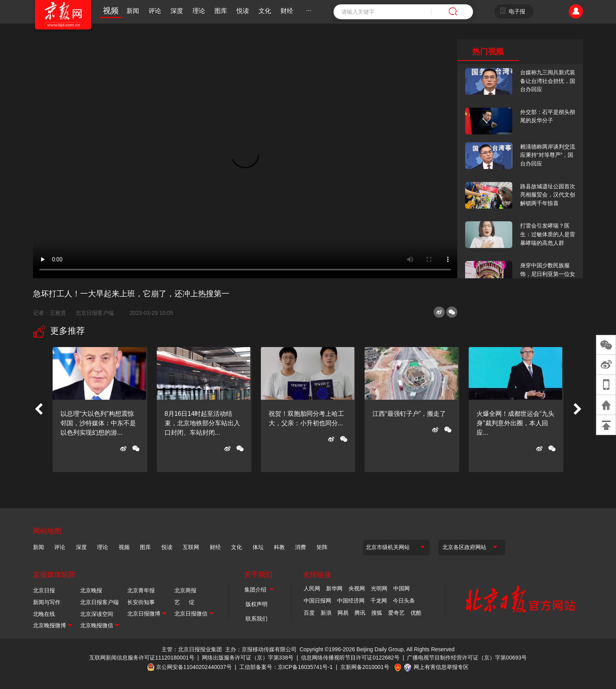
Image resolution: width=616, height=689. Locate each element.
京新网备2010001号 (365, 667)
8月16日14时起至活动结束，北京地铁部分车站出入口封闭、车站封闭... (202, 423)
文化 (265, 11)
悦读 (243, 11)
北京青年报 (141, 590)
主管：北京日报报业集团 (192, 649)
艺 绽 (184, 602)
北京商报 (185, 590)
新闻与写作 (47, 602)
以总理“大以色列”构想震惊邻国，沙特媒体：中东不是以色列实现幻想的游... (98, 423)
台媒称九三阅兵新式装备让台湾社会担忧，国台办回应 (548, 81)
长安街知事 (141, 602)
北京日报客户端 (95, 313)
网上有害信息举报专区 (441, 667)
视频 (111, 11)
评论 (155, 11)
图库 (221, 11)
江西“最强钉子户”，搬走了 (409, 414)
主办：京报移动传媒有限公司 (261, 649)
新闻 (133, 11)
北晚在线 (44, 614)
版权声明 (257, 604)
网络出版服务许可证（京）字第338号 (248, 658)
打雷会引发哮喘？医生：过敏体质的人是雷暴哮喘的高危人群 (548, 234)
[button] (38, 410)
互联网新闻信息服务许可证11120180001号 (142, 658)
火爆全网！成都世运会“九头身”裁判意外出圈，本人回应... (515, 423)
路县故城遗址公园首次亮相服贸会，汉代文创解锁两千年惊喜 (548, 195)
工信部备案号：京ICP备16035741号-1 (286, 667)
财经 (287, 11)
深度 (177, 11)
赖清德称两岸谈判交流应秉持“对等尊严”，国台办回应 (548, 155)
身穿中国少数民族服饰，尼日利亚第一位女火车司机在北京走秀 (548, 274)
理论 (199, 11)
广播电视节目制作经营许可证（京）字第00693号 (467, 658)
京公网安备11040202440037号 (194, 667)
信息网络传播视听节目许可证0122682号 (350, 658)
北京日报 (44, 590)
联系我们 (257, 619)
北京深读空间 (97, 614)
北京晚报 (91, 590)
